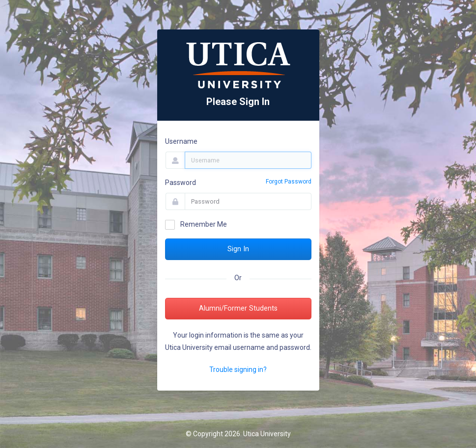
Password (181, 183)
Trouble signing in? (238, 369)
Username (181, 141)
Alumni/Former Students (238, 308)
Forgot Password (289, 182)
